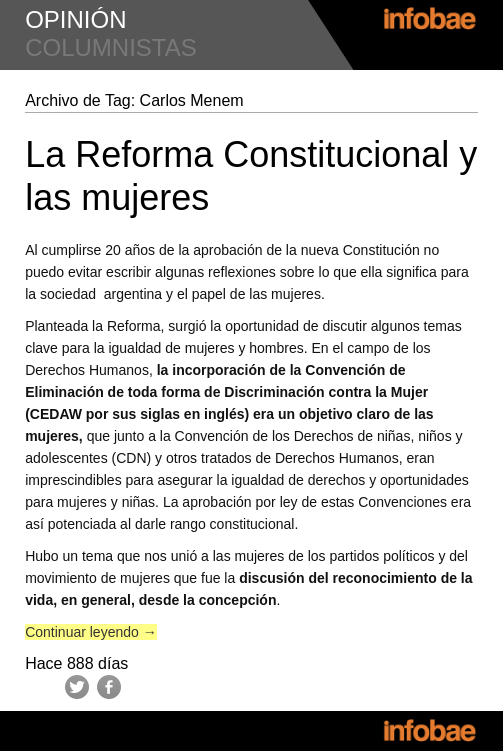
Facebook (109, 687)
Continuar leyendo (91, 632)
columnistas (111, 47)
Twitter (77, 687)
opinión (75, 19)
